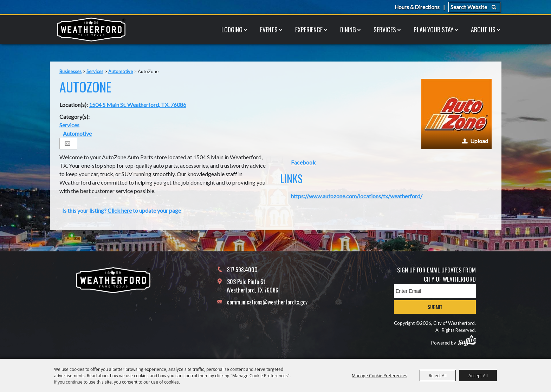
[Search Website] (474, 7)
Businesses (70, 71)
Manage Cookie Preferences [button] (380, 375)
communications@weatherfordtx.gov (267, 302)
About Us (483, 30)
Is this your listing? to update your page (122, 210)
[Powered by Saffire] (467, 340)
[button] (456, 114)
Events (269, 30)
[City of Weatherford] (91, 30)
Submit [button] (435, 307)
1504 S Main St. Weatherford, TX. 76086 (138, 105)
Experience (309, 30)
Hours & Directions (417, 7)
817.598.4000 (242, 270)
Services (385, 30)
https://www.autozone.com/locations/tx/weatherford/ (357, 196)
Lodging (232, 30)
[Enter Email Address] (435, 291)
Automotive (121, 71)
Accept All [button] (478, 375)
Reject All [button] (438, 375)
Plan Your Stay (433, 30)
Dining (348, 30)
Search (494, 7)
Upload (479, 141)
